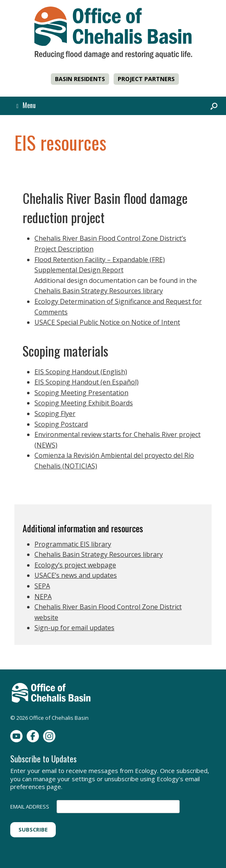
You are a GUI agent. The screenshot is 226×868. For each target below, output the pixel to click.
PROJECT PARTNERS (146, 79)
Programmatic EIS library (73, 544)
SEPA (42, 586)
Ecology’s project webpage (75, 565)
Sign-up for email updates (74, 628)
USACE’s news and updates (76, 575)
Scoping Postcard (61, 424)
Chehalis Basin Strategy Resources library (99, 291)
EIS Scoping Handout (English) (81, 372)
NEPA (43, 597)
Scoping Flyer (55, 414)
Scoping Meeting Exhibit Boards (84, 403)
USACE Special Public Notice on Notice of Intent (107, 322)
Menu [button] (26, 105)
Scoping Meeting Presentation (81, 393)
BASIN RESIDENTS (80, 79)
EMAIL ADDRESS (30, 807)
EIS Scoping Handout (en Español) (87, 382)
